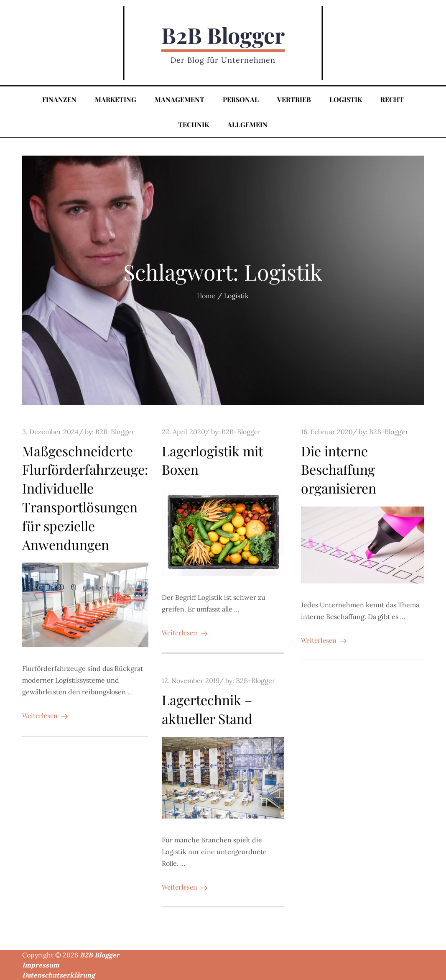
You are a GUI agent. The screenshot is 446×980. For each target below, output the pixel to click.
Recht (392, 99)
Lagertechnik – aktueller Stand (207, 709)
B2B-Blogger (115, 432)
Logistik (346, 99)
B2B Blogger (223, 35)
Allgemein (247, 124)
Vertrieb (294, 99)
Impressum (41, 965)
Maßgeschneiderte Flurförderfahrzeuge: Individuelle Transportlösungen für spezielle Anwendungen (85, 498)
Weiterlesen (45, 715)
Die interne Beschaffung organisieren (339, 470)
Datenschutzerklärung (59, 975)
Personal (241, 99)
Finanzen (59, 99)
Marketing (116, 99)
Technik (194, 124)
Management (180, 99)
